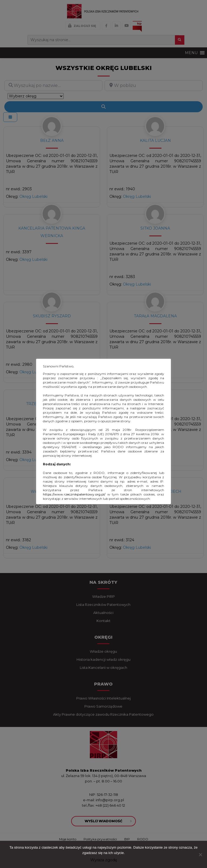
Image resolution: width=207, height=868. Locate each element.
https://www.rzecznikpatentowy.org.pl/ (74, 494)
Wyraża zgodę (104, 860)
